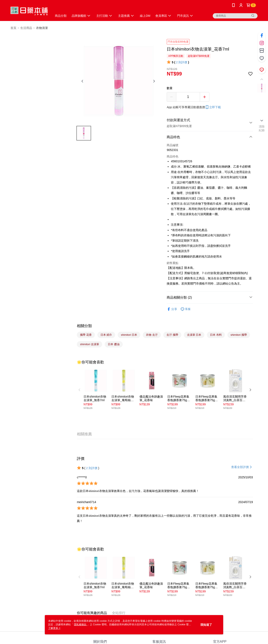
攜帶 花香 (86, 335)
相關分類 (84, 326)
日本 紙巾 (106, 335)
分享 (172, 309)
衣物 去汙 (152, 335)
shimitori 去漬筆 (90, 344)
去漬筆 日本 (194, 335)
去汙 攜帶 (172, 335)
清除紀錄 (262, 128)
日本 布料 (216, 335)
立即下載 (213, 107)
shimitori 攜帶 (239, 335)
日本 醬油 (114, 344)
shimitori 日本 (129, 335)
